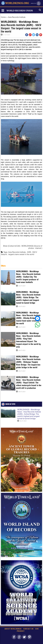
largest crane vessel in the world (21, 254)
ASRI (29, 252)
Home (3, 17)
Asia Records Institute (17, 17)
